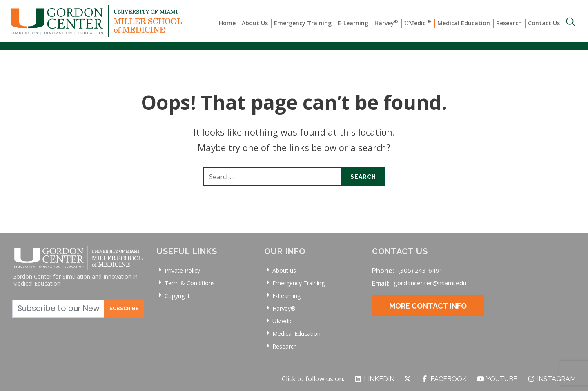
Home (227, 23)
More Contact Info (428, 314)
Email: (381, 283)
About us (284, 270)
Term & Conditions (190, 283)
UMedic (282, 321)
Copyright (177, 296)
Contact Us (544, 23)
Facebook (444, 379)
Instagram (551, 379)
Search (363, 177)
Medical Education (464, 23)
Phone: (383, 271)
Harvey (386, 23)
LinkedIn (374, 379)
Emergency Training (303, 23)
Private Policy (182, 270)
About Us (255, 23)
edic (418, 23)
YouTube (497, 379)
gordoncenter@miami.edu (430, 283)
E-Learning (353, 23)
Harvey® (284, 308)
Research (509, 23)
